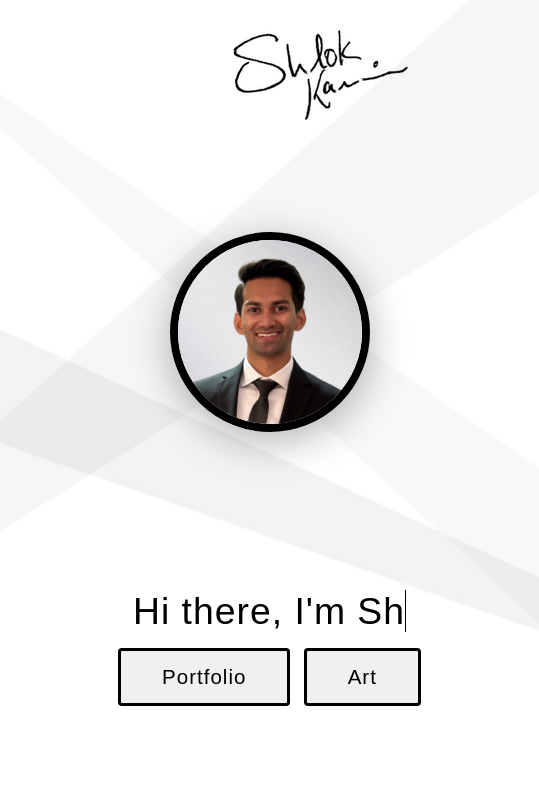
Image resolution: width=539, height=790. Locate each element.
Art (362, 676)
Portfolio (204, 676)
